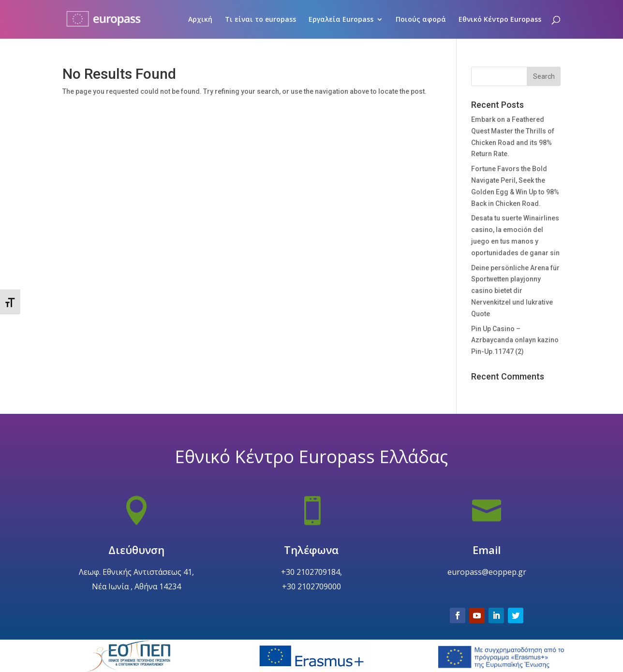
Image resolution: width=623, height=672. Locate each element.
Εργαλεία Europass (341, 20)
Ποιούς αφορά (421, 20)
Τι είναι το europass (260, 20)
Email (487, 572)
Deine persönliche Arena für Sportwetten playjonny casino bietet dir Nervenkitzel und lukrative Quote (515, 291)
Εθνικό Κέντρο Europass (500, 20)
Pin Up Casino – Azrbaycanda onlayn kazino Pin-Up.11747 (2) (515, 340)
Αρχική (200, 20)
